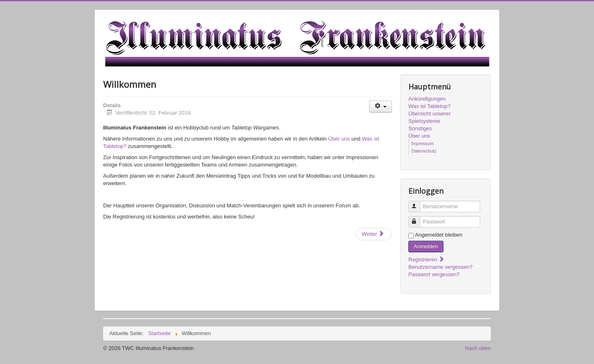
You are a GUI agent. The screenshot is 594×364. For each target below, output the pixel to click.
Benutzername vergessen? (440, 267)
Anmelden (426, 246)
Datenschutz (424, 151)
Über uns (339, 139)
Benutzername (418, 203)
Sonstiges (420, 128)
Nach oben (478, 348)
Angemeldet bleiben (439, 235)
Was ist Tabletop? (429, 106)
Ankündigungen (427, 99)
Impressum (422, 143)
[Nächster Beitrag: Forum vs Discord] (374, 234)
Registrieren (427, 259)
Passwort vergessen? (434, 274)
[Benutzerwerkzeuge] (381, 107)
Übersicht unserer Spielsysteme (430, 117)
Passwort (418, 218)
